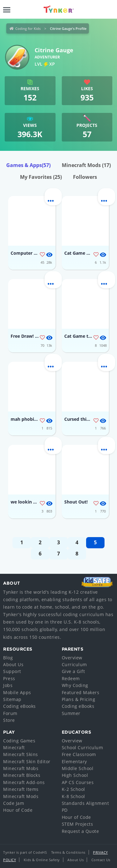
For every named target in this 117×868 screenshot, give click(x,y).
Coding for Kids (28, 28)
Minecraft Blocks (22, 775)
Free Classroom (79, 754)
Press (9, 678)
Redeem (71, 678)
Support (12, 671)
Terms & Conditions (68, 852)
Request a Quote (80, 831)
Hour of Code (18, 810)
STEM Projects (78, 824)
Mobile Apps (17, 692)
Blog (8, 658)
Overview (72, 658)
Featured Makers (81, 692)
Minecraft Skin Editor (27, 761)
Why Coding (75, 685)
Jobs (8, 685)
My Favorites (41, 177)
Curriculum (74, 664)
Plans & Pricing (79, 699)
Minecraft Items (21, 789)
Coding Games (19, 741)
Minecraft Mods (86, 165)
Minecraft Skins (21, 754)
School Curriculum (83, 747)
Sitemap (12, 699)
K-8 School (73, 796)
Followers (85, 177)
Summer (71, 713)
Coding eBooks (19, 706)
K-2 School (73, 789)
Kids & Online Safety (42, 860)
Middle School (78, 768)
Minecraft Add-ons (24, 782)
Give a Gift (73, 671)
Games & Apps (28, 165)
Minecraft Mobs (21, 768)
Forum (10, 713)
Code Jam (14, 803)
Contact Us (101, 860)
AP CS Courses (78, 782)
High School (75, 775)
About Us (13, 664)
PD (65, 810)
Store (9, 720)
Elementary (74, 761)
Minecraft (14, 747)
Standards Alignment (85, 803)
